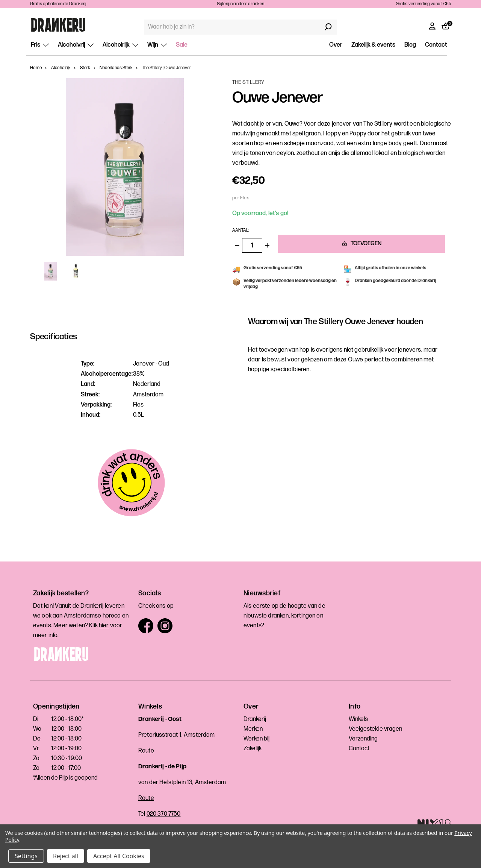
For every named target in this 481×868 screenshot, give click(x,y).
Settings (26, 856)
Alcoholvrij (76, 45)
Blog (410, 45)
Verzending (363, 739)
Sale (182, 45)
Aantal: (241, 230)
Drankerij (255, 719)
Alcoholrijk (120, 45)
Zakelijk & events (373, 45)
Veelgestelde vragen (375, 729)
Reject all (66, 856)
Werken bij (256, 739)
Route (146, 751)
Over (336, 45)
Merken (253, 729)
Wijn (157, 45)
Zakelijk (253, 749)
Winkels (358, 719)
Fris (40, 45)
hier (104, 626)
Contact (436, 45)
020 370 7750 (164, 814)
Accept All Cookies (119, 856)
